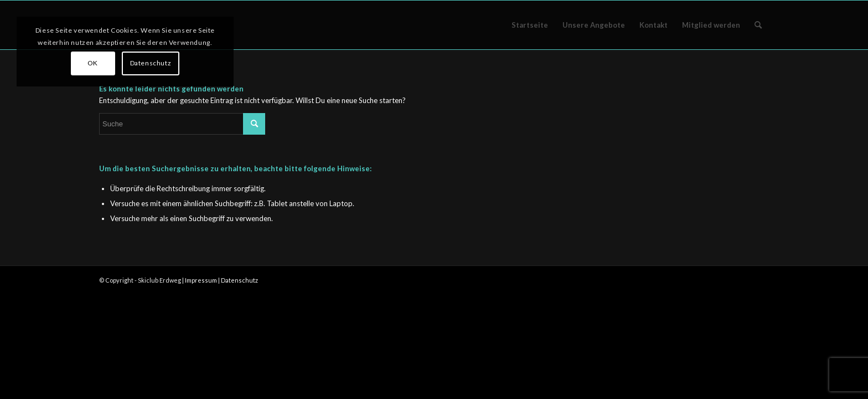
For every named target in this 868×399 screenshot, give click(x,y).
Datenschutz (239, 280)
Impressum (201, 280)
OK (93, 63)
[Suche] (758, 25)
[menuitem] (530, 25)
